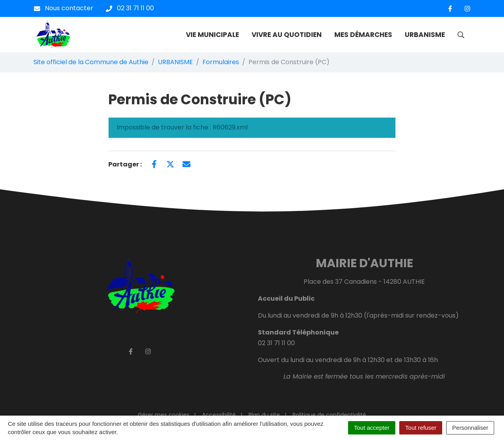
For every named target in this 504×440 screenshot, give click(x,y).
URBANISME (425, 35)
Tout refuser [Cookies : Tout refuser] (421, 428)
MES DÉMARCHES (363, 35)
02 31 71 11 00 (276, 343)
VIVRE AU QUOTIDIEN (287, 35)
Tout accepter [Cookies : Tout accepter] (372, 428)
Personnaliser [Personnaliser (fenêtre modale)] (470, 428)
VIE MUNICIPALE (212, 35)
